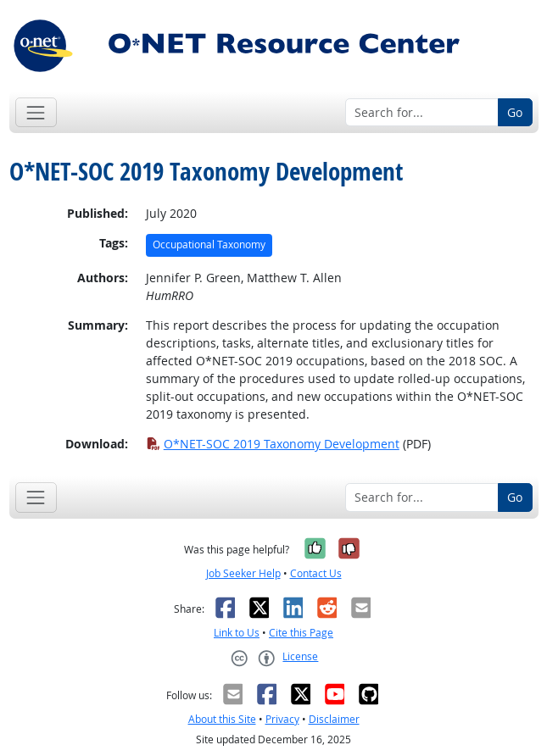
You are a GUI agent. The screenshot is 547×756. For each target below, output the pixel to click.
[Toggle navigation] (36, 112)
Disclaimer (334, 719)
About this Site (222, 719)
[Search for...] (422, 113)
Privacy (282, 719)
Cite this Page (301, 633)
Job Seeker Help (243, 573)
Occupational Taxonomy (209, 245)
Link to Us (237, 633)
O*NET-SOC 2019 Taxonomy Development (273, 444)
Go (515, 112)
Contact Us (316, 573)
